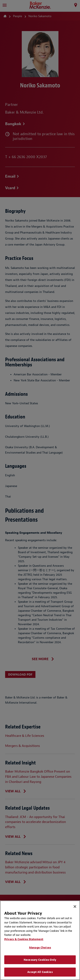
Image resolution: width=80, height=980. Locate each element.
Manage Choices (40, 948)
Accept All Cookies (40, 972)
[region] (40, 940)
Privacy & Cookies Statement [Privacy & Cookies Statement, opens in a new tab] (24, 939)
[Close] (75, 907)
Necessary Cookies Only (40, 960)
